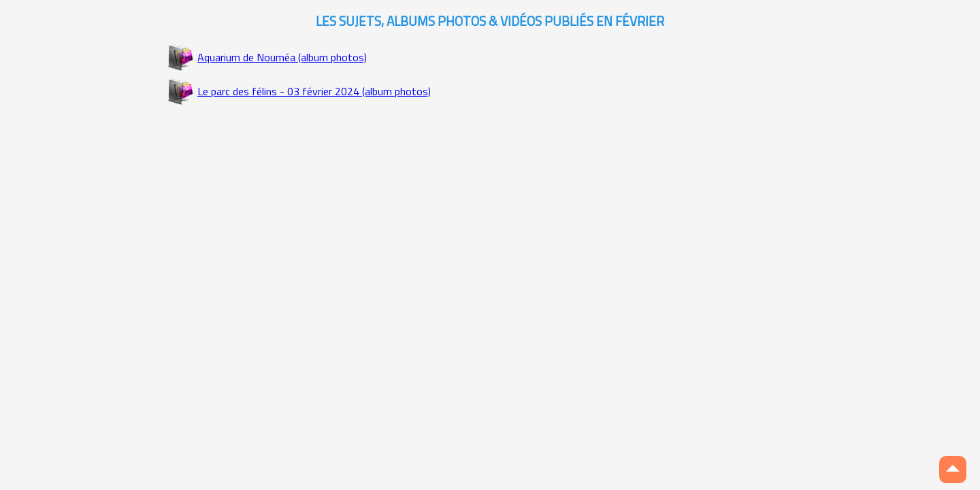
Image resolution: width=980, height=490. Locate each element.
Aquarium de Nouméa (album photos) (282, 57)
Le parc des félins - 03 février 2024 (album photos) (314, 91)
